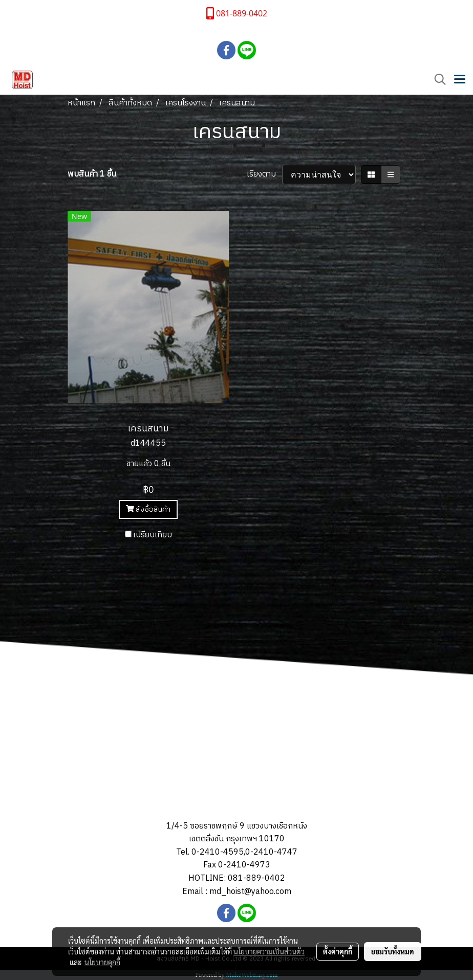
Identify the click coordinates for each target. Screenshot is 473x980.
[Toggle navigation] (460, 80)
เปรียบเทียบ (153, 535)
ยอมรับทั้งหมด (393, 951)
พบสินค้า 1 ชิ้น (92, 175)
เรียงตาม (264, 175)
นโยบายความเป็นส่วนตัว (269, 951)
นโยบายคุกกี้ (102, 962)
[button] (437, 80)
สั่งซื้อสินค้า (148, 509)
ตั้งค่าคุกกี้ (338, 951)
